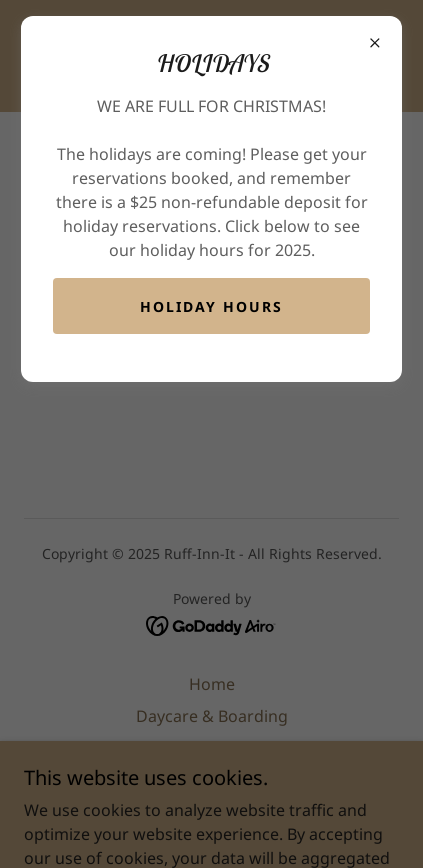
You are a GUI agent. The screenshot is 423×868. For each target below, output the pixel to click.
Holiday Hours (211, 306)
